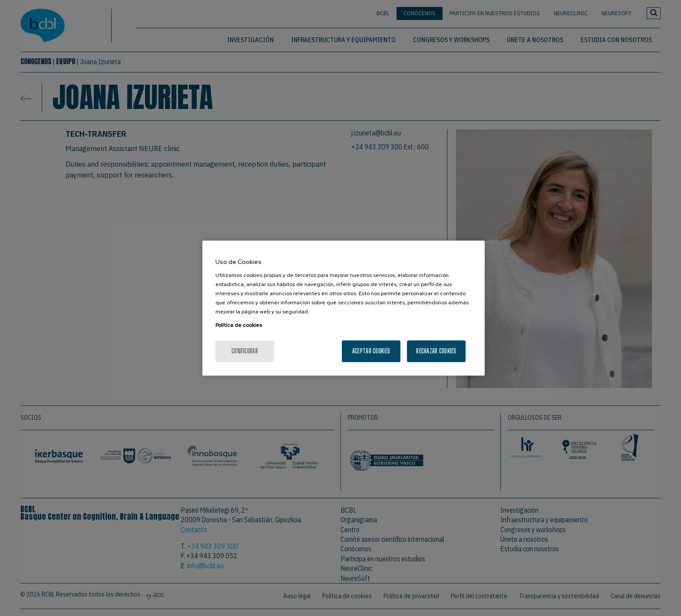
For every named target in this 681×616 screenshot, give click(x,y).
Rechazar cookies (436, 351)
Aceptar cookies (371, 351)
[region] (344, 308)
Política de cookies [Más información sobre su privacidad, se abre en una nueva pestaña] (239, 325)
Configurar (245, 351)
